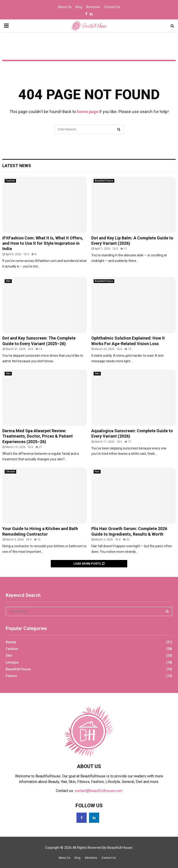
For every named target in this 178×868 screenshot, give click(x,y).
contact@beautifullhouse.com (99, 791)
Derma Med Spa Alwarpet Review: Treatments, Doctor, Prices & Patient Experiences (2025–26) (38, 436)
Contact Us (112, 7)
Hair (97, 472)
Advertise (93, 7)
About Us (65, 7)
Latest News (17, 166)
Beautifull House (104, 181)
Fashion (10, 181)
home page (88, 112)
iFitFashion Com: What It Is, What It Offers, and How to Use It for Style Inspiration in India (43, 243)
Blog (79, 7)
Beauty (11, 642)
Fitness (11, 676)
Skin (8, 281)
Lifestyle (10, 472)
